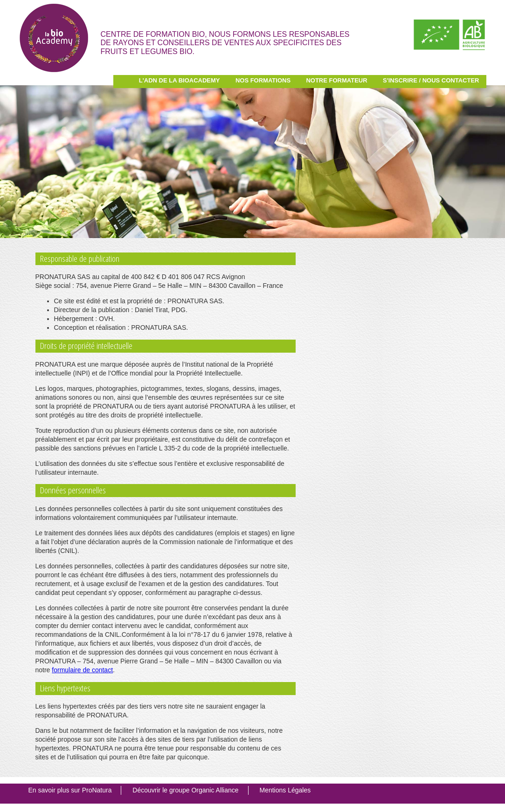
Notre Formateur (336, 80)
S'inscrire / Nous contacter (431, 80)
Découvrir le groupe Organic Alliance (185, 790)
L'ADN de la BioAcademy (180, 80)
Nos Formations (263, 80)
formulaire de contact (82, 670)
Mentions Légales (285, 790)
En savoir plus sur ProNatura (70, 790)
